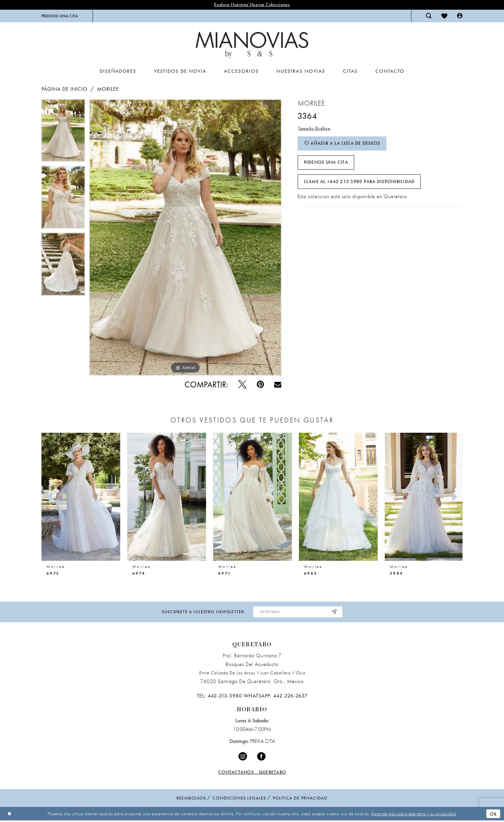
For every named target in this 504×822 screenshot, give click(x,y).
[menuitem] (60, 16)
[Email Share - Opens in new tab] (278, 384)
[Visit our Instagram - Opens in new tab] (243, 757)
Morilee (108, 89)
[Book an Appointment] (60, 16)
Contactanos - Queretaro (252, 772)
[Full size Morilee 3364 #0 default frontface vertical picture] (185, 238)
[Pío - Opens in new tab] (242, 385)
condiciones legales (239, 798)
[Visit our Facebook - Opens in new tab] (261, 757)
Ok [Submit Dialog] (493, 814)
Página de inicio (64, 89)
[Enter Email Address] (298, 612)
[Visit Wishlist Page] (444, 16)
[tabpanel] (63, 133)
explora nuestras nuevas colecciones (252, 5)
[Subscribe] (335, 612)
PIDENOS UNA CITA (326, 163)
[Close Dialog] (10, 814)
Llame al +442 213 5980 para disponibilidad (360, 182)
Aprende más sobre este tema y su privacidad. (414, 814)
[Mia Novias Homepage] (252, 45)
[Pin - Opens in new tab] (260, 385)
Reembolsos (191, 798)
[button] (460, 16)
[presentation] (81, 497)
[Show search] (429, 16)
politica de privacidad (300, 798)
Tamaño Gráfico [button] (315, 129)
